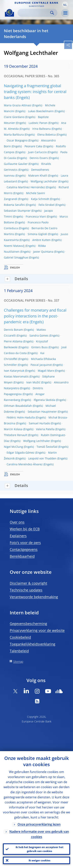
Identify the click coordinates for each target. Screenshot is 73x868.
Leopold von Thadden (42, 458)
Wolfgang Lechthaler (44, 181)
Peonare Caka (33, 146)
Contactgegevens (24, 549)
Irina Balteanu (42, 129)
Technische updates (26, 590)
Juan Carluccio (37, 152)
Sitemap (18, 661)
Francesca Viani (36, 216)
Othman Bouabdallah (18, 406)
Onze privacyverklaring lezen (39, 824)
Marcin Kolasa (13, 429)
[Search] (34, 13)
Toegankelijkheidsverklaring (33, 644)
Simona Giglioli (37, 234)
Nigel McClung (13, 447)
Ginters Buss (39, 347)
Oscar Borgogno (17, 140)
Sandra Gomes (39, 335)
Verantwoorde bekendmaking (34, 597)
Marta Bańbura (14, 135)
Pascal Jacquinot (41, 365)
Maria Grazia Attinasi (18, 105)
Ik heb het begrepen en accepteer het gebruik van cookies (40, 849)
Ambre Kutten (41, 240)
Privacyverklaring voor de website (37, 630)
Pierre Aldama (13, 341)
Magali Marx (46, 371)
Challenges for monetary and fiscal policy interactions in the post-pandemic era (35, 316)
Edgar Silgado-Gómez (21, 453)
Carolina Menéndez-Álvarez (25, 464)
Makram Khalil (38, 175)
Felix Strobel (47, 205)
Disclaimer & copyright (28, 583)
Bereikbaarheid (22, 556)
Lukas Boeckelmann (41, 111)
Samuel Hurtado (39, 423)
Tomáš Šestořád (47, 447)
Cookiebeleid (20, 637)
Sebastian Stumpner (17, 211)
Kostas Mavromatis (16, 376)
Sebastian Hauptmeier (42, 412)
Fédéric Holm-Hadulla (21, 417)
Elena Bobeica (47, 135)
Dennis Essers (39, 158)
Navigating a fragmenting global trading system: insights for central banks (35, 92)
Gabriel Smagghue (16, 257)
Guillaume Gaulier (16, 164)
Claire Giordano (14, 117)
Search (52, 13)
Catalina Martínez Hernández (26, 187)
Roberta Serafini (14, 205)
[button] (65, 4)
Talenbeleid (19, 651)
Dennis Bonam (13, 330)
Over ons (17, 522)
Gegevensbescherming (28, 624)
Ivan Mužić (33, 382)
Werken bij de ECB (25, 529)
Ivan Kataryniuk (14, 371)
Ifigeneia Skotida (44, 400)
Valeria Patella (45, 429)
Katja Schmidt (40, 199)
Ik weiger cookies (39, 860)
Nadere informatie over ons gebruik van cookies (39, 834)
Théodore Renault (16, 435)
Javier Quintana (43, 252)
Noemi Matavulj (14, 246)
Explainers (18, 536)
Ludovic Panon (38, 123)
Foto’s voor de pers (25, 543)
